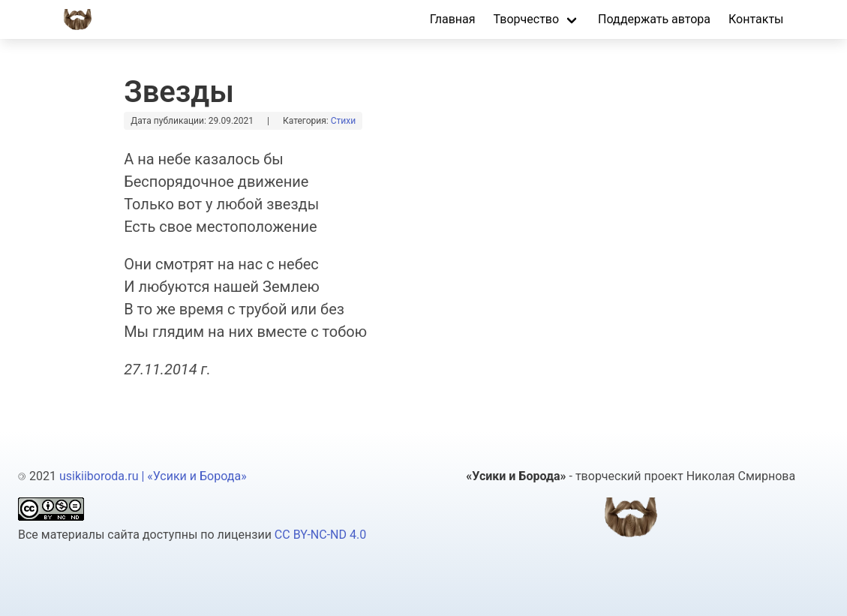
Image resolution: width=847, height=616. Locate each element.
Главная (453, 19)
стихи (343, 121)
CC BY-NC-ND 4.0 (320, 535)
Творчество (527, 19)
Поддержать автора (654, 19)
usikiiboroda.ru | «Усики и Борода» (153, 476)
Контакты (756, 19)
